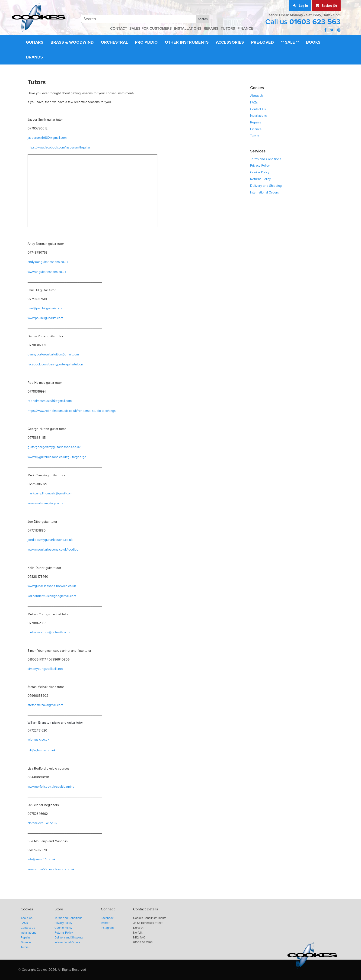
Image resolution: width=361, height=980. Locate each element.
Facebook (107, 918)
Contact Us (258, 109)
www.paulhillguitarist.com (45, 318)
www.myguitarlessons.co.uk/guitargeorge (57, 457)
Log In (300, 6)
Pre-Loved (262, 42)
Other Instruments (187, 42)
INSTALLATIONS (188, 29)
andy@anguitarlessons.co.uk (48, 262)
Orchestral (114, 42)
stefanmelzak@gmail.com (45, 705)
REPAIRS (211, 29)
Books (313, 42)
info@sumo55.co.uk (42, 859)
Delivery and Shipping (266, 186)
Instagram (107, 928)
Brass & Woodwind (72, 42)
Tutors (255, 136)
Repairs (256, 122)
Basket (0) (326, 6)
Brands (34, 57)
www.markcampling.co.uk (45, 503)
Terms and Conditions (266, 159)
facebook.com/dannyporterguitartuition (55, 364)
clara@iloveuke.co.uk (42, 823)
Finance (256, 129)
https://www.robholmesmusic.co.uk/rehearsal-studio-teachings (72, 411)
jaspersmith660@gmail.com (47, 138)
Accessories (230, 42)
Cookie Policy (260, 172)
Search (203, 19)
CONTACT (119, 29)
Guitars (35, 42)
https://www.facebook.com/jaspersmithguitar (59, 147)
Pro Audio (146, 42)
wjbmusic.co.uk (38, 740)
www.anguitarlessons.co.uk (47, 272)
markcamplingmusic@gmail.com (50, 493)
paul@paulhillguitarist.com (46, 308)
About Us (257, 96)
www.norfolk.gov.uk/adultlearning (51, 787)
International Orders (265, 192)
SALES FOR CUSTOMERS (151, 29)
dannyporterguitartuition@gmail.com (53, 354)
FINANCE (245, 29)
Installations (259, 116)
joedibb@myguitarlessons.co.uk (50, 540)
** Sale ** (290, 42)
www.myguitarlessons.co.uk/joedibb (53, 550)
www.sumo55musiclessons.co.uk (51, 869)
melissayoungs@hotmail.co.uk (49, 632)
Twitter (105, 923)
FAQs (254, 102)
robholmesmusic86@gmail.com (50, 401)
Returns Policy (260, 179)
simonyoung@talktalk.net (45, 669)
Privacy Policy (260, 166)
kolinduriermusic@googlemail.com (52, 596)
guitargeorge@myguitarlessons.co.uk (54, 447)
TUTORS (228, 29)
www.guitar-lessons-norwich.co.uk (52, 586)
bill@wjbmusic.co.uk (42, 750)
